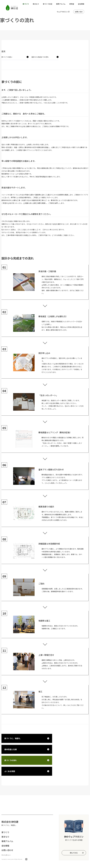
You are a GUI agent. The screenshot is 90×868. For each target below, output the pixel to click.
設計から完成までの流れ (40, 57)
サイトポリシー (6, 855)
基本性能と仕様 (11, 749)
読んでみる (74, 853)
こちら (72, 705)
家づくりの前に (7, 57)
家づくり (26, 4)
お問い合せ (79, 12)
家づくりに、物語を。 (13, 738)
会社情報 (81, 4)
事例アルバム (61, 4)
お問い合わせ (7, 850)
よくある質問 (10, 771)
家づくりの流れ (11, 760)
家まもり (36, 4)
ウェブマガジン (62, 12)
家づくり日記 (48, 4)
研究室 (72, 4)
